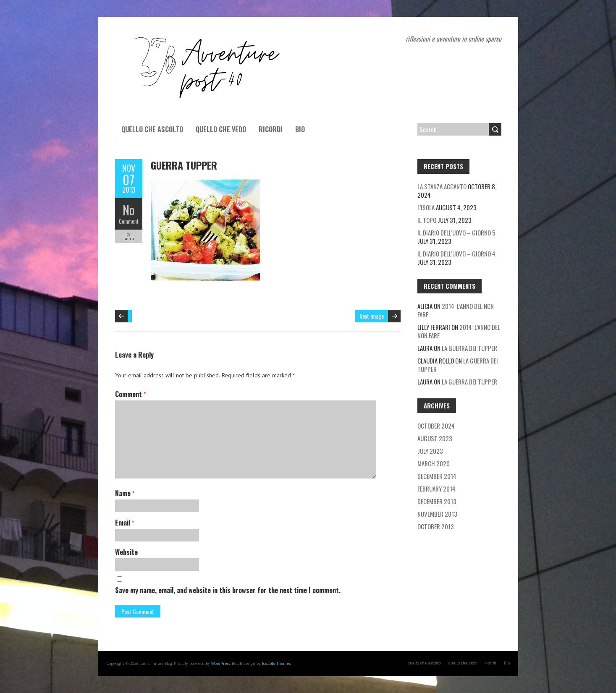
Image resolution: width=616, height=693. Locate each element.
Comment (129, 221)
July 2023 (430, 451)
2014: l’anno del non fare (456, 310)
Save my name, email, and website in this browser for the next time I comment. (228, 590)
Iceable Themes (276, 663)
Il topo (427, 220)
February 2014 (436, 489)
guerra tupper (184, 165)
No (129, 210)
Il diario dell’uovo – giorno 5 (456, 233)
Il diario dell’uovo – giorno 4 (456, 254)
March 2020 (434, 463)
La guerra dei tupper (469, 348)
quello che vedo (221, 129)
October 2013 (436, 526)
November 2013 (437, 514)
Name (125, 493)
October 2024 (436, 426)
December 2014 (437, 476)
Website (126, 552)
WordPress (221, 663)
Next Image (372, 316)
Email (125, 523)
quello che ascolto (152, 129)
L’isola (426, 207)
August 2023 (435, 438)
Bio (300, 129)
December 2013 (437, 501)
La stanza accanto (442, 186)
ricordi (271, 129)
